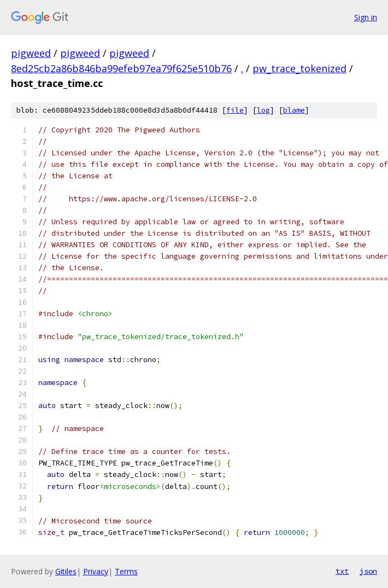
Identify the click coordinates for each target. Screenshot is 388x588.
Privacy (96, 571)
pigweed (31, 53)
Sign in (366, 17)
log (263, 110)
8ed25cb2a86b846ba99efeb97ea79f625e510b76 (121, 68)
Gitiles (66, 571)
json (368, 571)
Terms (126, 571)
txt (342, 571)
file (235, 110)
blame (294, 110)
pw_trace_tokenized (299, 68)
